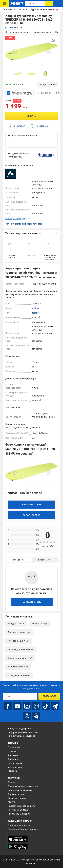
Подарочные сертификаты (21, 806)
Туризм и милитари (19, 641)
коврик (35, 313)
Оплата (11, 782)
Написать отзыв (32, 504)
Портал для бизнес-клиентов (23, 829)
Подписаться (49, 696)
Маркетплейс (15, 767)
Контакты (13, 755)
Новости (12, 751)
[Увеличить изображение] (53, 41)
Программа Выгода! (18, 810)
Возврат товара (16, 794)
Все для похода (40, 624)
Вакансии (13, 759)
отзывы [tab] (17, 560)
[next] (57, 233)
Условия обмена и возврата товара (24, 224)
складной (47, 333)
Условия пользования (19, 825)
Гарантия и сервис (17, 798)
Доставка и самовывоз (20, 790)
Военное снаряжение (19, 632)
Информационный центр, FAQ (23, 732)
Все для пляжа (16, 624)
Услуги (11, 802)
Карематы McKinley (18, 667)
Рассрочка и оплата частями (23, 786)
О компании (14, 747)
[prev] (49, 233)
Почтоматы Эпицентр (19, 814)
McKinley (36, 308)
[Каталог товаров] (4, 3)
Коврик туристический (20, 658)
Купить (32, 116)
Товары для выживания (21, 649)
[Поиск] (49, 3)
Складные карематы (19, 675)
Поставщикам (15, 763)
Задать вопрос (32, 515)
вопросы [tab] (43, 560)
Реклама (12, 771)
